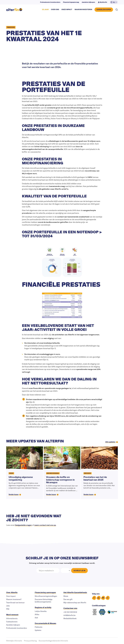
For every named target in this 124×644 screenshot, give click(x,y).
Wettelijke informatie (14, 641)
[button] (114, 2)
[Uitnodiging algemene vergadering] (25, 473)
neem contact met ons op (45, 525)
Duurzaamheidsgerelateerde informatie (53, 641)
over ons (55, 9)
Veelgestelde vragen (23, 525)
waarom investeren (83, 9)
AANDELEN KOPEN (104, 10)
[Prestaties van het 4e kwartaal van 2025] (99, 473)
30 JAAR (45, 9)
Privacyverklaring (30, 641)
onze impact (67, 9)
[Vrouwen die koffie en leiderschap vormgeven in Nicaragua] (62, 473)
